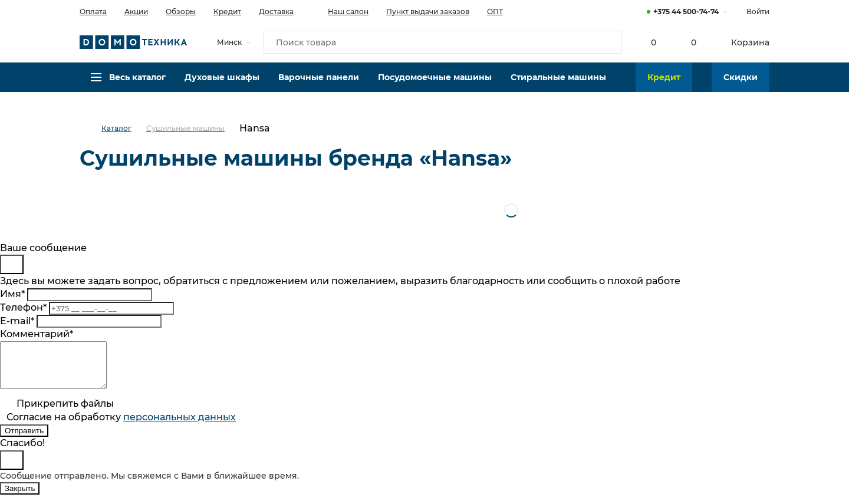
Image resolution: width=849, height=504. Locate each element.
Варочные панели (319, 85)
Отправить (24, 439)
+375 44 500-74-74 (686, 11)
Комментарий (37, 334)
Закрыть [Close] (20, 497)
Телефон (23, 307)
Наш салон (340, 11)
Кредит (227, 11)
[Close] (12, 264)
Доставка (276, 11)
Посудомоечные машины (435, 85)
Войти (758, 11)
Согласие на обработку (121, 426)
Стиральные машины (558, 85)
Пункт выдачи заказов (428, 11)
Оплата (93, 11)
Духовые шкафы (222, 85)
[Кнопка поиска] (608, 44)
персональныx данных (180, 426)
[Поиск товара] (443, 44)
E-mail (17, 321)
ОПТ (495, 11)
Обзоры (181, 11)
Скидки (741, 85)
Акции (136, 11)
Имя (12, 294)
